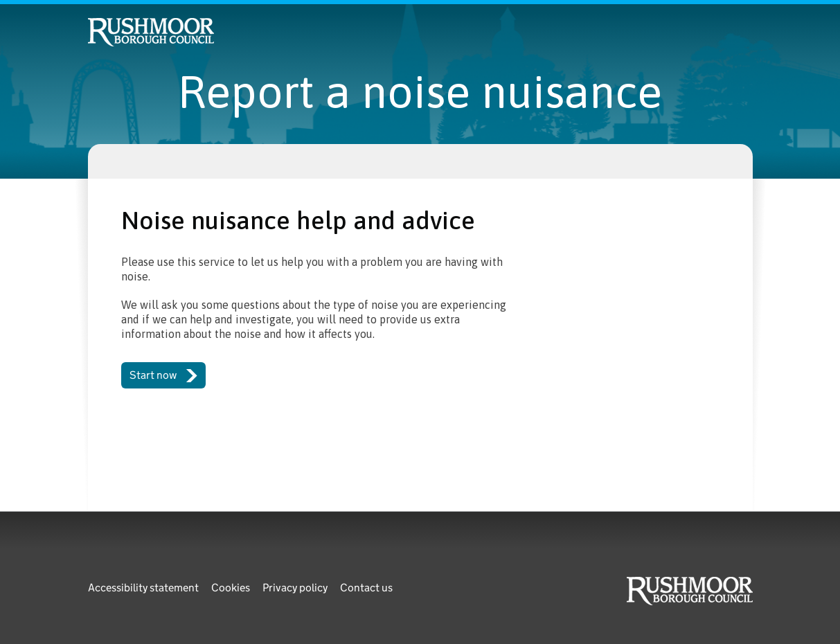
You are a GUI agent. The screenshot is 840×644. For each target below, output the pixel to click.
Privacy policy (295, 588)
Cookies (231, 588)
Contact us (366, 588)
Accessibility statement (143, 588)
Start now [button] (164, 375)
